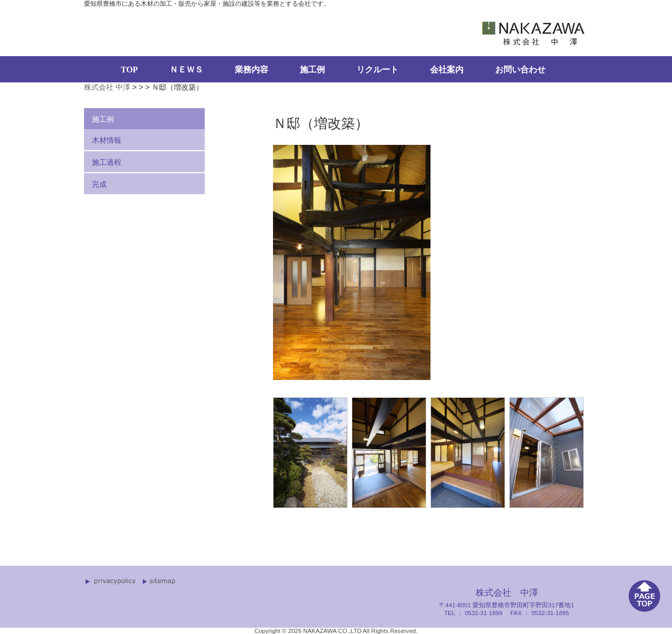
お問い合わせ (520, 70)
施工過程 (107, 162)
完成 (99, 184)
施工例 (312, 70)
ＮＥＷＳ (186, 70)
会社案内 (447, 70)
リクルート (377, 70)
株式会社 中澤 (107, 87)
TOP (129, 70)
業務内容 (251, 70)
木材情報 (107, 140)
